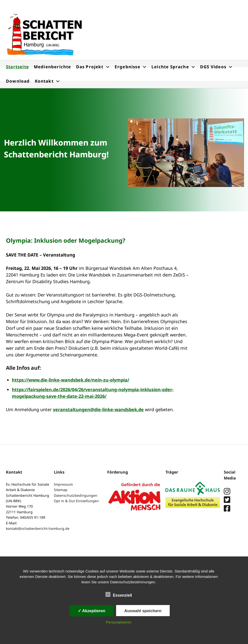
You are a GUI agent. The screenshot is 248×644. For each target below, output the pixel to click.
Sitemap (61, 490)
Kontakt (44, 81)
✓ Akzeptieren (92, 611)
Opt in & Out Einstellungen (76, 501)
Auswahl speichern (143, 611)
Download (18, 81)
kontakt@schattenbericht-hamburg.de (38, 528)
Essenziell (119, 595)
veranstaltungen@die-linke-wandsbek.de (98, 409)
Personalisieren (119, 622)
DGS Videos (213, 67)
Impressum (63, 484)
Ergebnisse (127, 67)
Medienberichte (52, 67)
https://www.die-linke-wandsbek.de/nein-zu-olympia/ (71, 380)
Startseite (17, 67)
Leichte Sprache (170, 67)
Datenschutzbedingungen (76, 495)
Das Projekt (90, 67)
